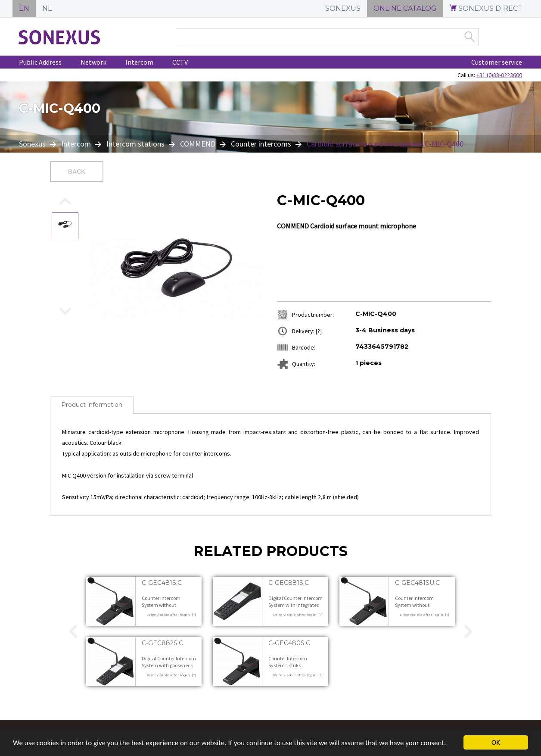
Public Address (40, 62)
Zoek (469, 37)
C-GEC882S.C (162, 643)
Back (77, 172)
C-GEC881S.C (289, 583)
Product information (92, 405)
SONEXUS (343, 8)
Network (93, 62)
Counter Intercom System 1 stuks (288, 662)
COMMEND (198, 144)
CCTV (180, 62)
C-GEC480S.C (289, 643)
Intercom (139, 62)
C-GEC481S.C (162, 583)
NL (47, 8)
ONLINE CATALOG (405, 8)
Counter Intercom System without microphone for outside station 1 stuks (167, 608)
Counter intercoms (261, 144)
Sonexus (33, 144)
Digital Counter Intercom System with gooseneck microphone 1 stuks (169, 665)
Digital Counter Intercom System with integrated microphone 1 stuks (295, 605)
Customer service (497, 62)
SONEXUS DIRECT (486, 8)
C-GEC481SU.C (417, 583)
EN (24, 8)
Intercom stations (135, 144)
